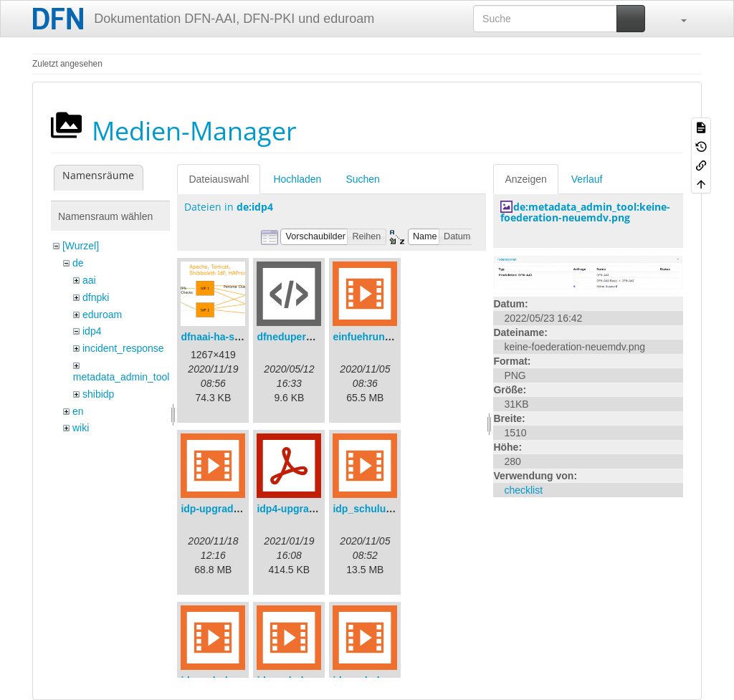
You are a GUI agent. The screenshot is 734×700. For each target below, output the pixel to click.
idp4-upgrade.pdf (297, 509)
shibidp (98, 394)
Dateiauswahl (219, 179)
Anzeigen (525, 179)
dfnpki (96, 297)
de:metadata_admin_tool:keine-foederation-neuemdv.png (585, 212)
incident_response (123, 348)
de (78, 263)
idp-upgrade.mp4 (221, 509)
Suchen (362, 179)
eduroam (102, 315)
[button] (677, 19)
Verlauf (587, 179)
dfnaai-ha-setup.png (229, 337)
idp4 (92, 331)
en (78, 411)
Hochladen (297, 179)
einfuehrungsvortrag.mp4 (394, 337)
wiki (81, 428)
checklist (523, 490)
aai (89, 280)
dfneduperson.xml (300, 337)
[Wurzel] (81, 246)
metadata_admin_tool (121, 377)
